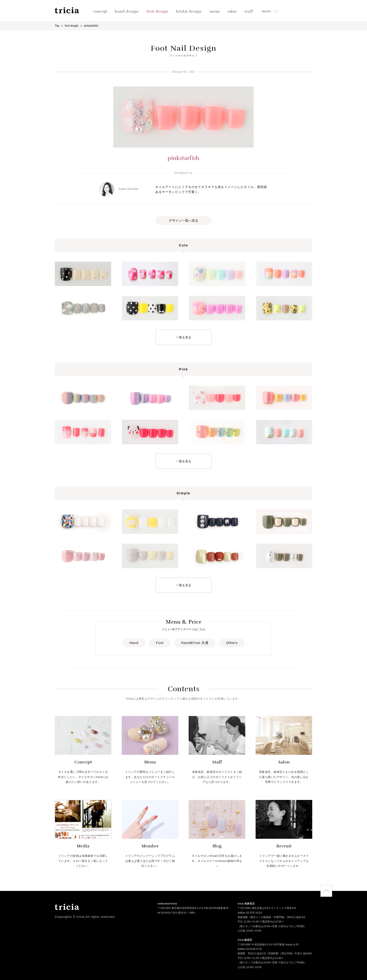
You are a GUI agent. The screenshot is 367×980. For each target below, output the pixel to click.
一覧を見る (184, 337)
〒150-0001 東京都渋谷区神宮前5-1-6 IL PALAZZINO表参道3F (193, 909)
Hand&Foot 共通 (195, 643)
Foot (160, 643)
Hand (134, 643)
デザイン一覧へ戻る (183, 221)
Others (232, 643)
